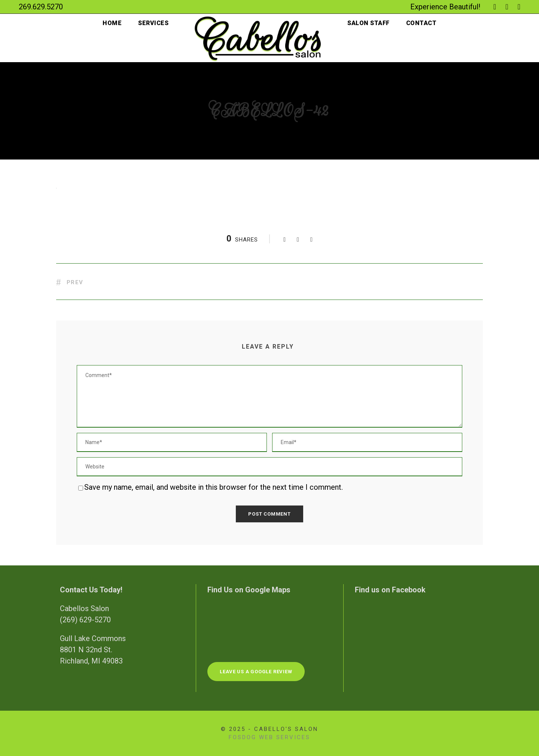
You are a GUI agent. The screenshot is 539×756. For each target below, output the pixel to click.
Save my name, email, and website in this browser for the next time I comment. (215, 487)
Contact (422, 23)
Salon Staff (369, 23)
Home (111, 23)
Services (153, 23)
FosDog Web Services (269, 737)
